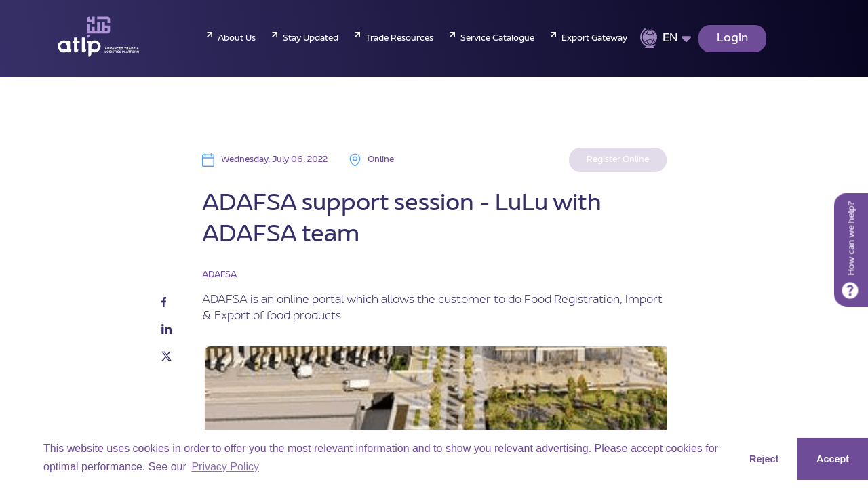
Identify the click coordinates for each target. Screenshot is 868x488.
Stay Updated (311, 39)
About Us (237, 39)
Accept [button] (833, 459)
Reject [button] (764, 459)
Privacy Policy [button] (225, 467)
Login (732, 39)
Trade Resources (399, 39)
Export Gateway (594, 39)
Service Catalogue (497, 39)
